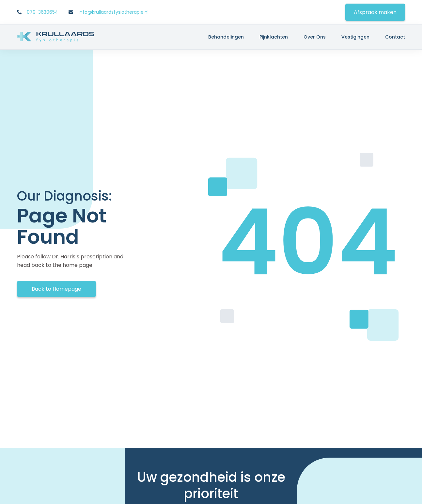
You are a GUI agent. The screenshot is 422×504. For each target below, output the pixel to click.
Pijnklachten (274, 37)
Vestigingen (355, 37)
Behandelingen (226, 37)
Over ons (315, 37)
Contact (395, 37)
